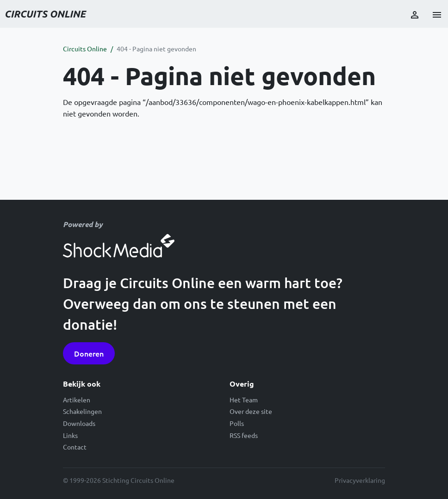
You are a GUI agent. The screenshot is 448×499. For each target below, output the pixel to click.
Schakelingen (82, 411)
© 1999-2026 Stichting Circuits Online (119, 480)
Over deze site (251, 411)
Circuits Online (85, 49)
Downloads (79, 423)
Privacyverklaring (360, 480)
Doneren (89, 353)
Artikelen (77, 400)
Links (70, 435)
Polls (237, 423)
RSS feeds (244, 435)
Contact (75, 447)
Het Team (244, 400)
